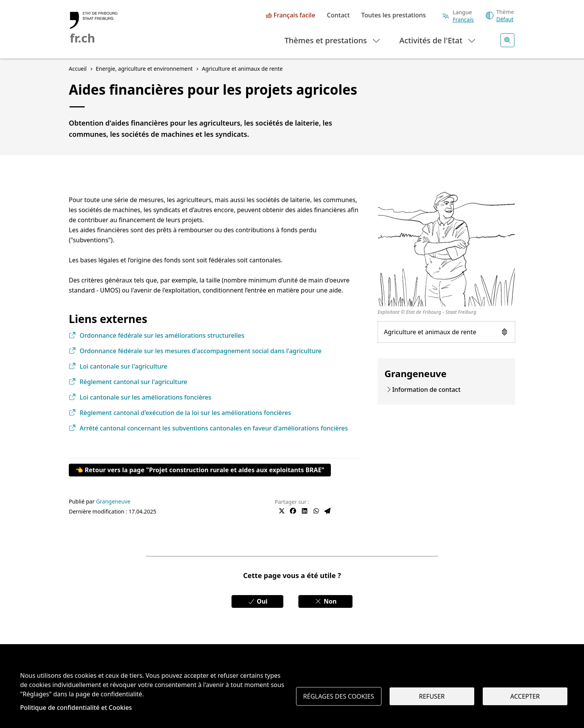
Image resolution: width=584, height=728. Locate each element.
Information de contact (427, 390)
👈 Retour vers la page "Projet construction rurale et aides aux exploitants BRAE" (200, 470)
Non (325, 601)
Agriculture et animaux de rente (446, 332)
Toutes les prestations (394, 15)
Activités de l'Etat (438, 40)
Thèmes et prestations (333, 40)
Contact (338, 15)
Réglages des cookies (339, 696)
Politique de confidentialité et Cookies (76, 708)
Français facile (295, 15)
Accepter (525, 696)
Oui (257, 601)
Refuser (432, 696)
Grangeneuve (113, 501)
